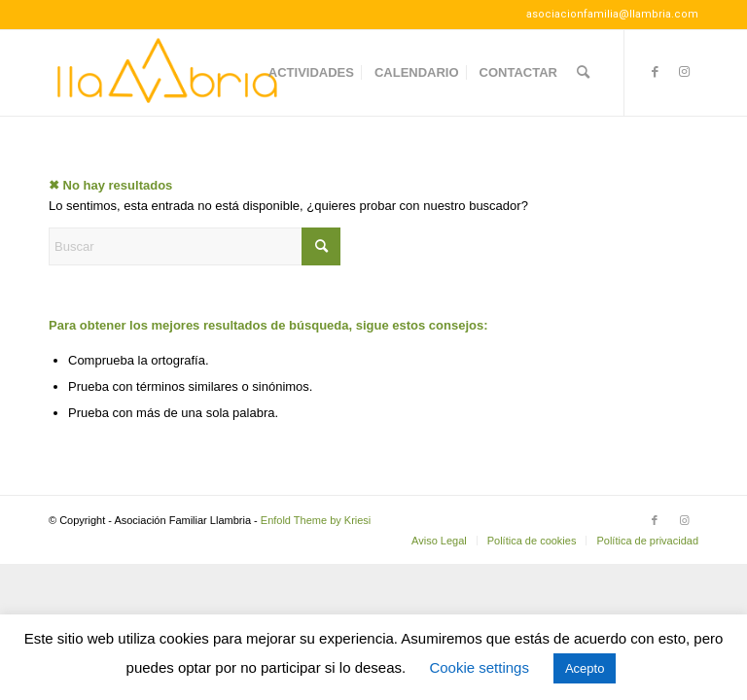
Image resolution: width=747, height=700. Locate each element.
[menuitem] (311, 73)
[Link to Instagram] (684, 72)
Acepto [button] (585, 668)
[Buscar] (583, 73)
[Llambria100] (169, 73)
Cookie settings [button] (479, 667)
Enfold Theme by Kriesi (316, 520)
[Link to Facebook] (655, 72)
